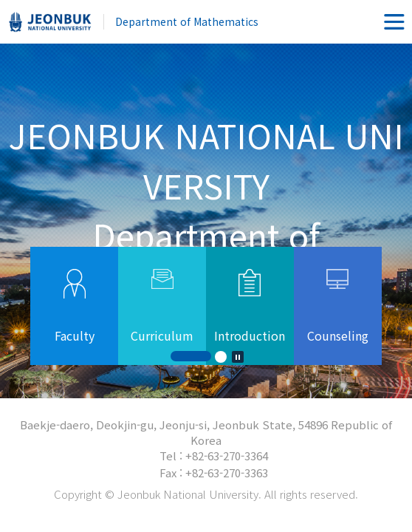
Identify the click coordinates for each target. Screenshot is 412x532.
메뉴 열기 (394, 22)
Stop (238, 357)
